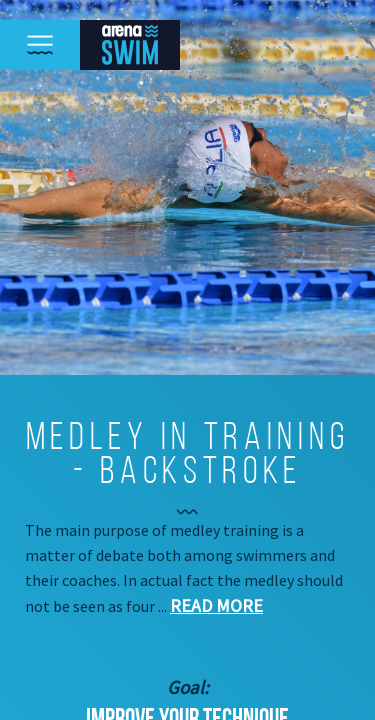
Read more (216, 605)
